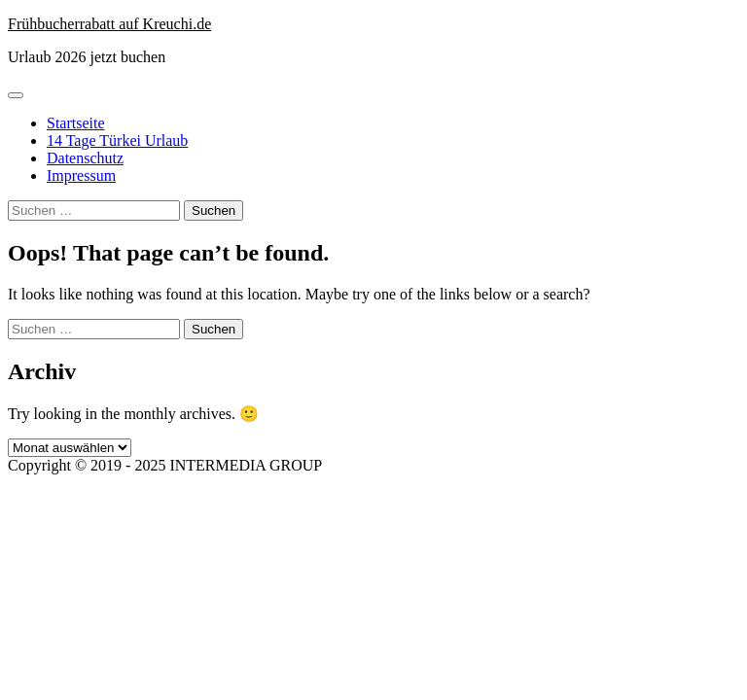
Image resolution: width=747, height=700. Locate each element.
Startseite (76, 123)
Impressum (81, 175)
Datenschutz (85, 158)
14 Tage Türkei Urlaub (117, 140)
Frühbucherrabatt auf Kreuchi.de (109, 24)
